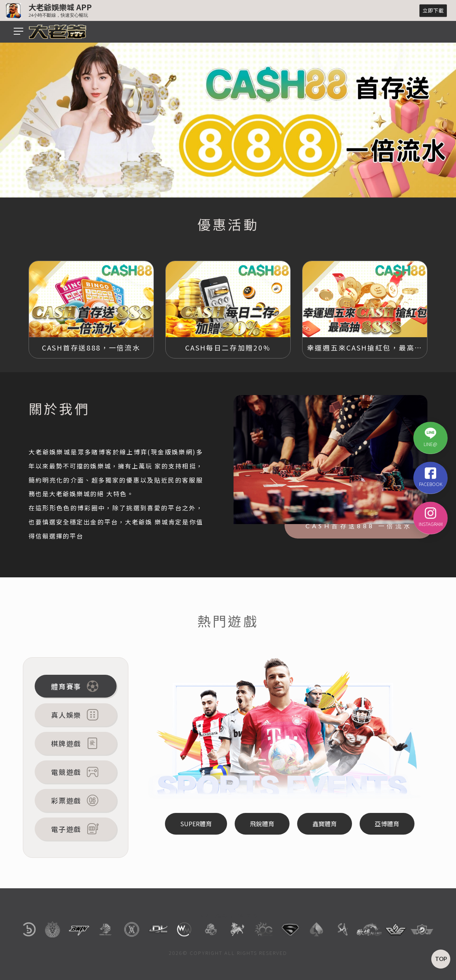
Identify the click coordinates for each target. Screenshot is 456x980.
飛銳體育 (262, 824)
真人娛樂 (76, 715)
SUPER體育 (196, 824)
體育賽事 (76, 686)
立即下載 (433, 10)
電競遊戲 (76, 772)
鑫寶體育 (325, 824)
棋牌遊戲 (76, 743)
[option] (228, 120)
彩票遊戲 (76, 800)
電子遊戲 (76, 829)
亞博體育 (387, 824)
